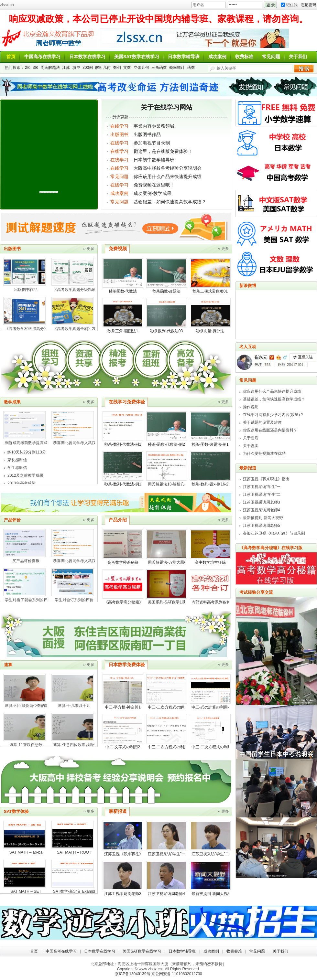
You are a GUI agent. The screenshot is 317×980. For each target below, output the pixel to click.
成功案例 (217, 57)
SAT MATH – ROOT (74, 852)
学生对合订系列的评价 (74, 600)
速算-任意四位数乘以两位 (75, 745)
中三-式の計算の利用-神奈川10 (218, 707)
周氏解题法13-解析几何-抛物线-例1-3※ (182, 484)
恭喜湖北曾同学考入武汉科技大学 (82, 443)
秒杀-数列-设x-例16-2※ (212, 484)
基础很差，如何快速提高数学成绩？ (170, 202)
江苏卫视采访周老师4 (166, 894)
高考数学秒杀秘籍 (123, 562)
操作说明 (251, 407)
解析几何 (103, 68)
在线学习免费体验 (127, 402)
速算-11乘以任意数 (26, 745)
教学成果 (12, 402)
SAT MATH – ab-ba (26, 852)
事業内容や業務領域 (154, 126)
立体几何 (141, 68)
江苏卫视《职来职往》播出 (127, 854)
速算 (8, 665)
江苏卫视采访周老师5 (262, 526)
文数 (127, 68)
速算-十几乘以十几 (74, 706)
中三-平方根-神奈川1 (123, 707)
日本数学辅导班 (184, 57)
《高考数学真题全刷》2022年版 (81, 329)
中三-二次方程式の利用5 (213, 747)
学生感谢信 (17, 468)
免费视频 (118, 249)
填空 (76, 68)
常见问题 (271, 57)
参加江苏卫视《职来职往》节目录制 (274, 533)
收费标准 (244, 57)
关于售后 (251, 438)
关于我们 (298, 57)
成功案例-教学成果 (153, 193)
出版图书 (119, 134)
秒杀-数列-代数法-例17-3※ (127, 484)
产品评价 (12, 520)
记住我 (289, 5)
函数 (191, 68)
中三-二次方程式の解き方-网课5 (175, 707)
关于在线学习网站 (167, 107)
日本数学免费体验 (127, 665)
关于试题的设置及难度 (262, 422)
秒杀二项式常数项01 (210, 291)
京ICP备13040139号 (132, 974)
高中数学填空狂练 (210, 562)
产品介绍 (118, 520)
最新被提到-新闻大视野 (212, 894)
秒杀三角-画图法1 (123, 331)
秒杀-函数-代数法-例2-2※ (170, 444)
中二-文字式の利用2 (123, 747)
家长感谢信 (17, 460)
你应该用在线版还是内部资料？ (270, 430)
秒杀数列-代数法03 (166, 331)
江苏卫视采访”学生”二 (210, 854)
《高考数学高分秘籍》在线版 (129, 602)
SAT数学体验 (16, 811)
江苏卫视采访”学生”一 (167, 854)
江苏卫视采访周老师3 (123, 894)
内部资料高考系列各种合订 (215, 602)
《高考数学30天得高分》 (26, 329)
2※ (28, 68)
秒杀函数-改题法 (167, 291)
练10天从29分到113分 (27, 452)
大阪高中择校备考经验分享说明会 (168, 168)
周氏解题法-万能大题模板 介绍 (174, 562)
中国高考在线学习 (42, 57)
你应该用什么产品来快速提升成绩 (168, 176)
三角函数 (159, 68)
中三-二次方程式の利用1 (169, 747)
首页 (11, 57)
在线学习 (119, 126)
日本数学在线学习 (87, 57)
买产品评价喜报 (26, 561)
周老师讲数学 (49, 38)
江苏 (66, 68)
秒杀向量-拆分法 (210, 331)
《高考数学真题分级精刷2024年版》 (85, 290)
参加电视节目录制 (152, 143)
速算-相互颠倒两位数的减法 (29, 706)
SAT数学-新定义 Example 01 (78, 891)
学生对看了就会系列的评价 (28, 600)
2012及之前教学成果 (25, 475)
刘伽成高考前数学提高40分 (28, 443)
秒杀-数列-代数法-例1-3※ (126, 444)
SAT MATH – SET (26, 891)
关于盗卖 (251, 446)
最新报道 (118, 811)
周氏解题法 (50, 68)
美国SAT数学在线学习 (137, 57)
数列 (117, 68)
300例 (88, 68)
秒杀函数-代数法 (123, 291)
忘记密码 (309, 5)
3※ (35, 68)
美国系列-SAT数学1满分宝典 (173, 602)
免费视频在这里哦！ (154, 185)
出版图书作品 (147, 134)
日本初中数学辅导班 (154, 160)
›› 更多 (89, 249)
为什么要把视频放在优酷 (264, 453)
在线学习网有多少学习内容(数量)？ (273, 415)
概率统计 (177, 68)
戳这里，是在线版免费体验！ (163, 151)
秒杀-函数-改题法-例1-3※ (214, 444)
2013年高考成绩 (22, 483)
